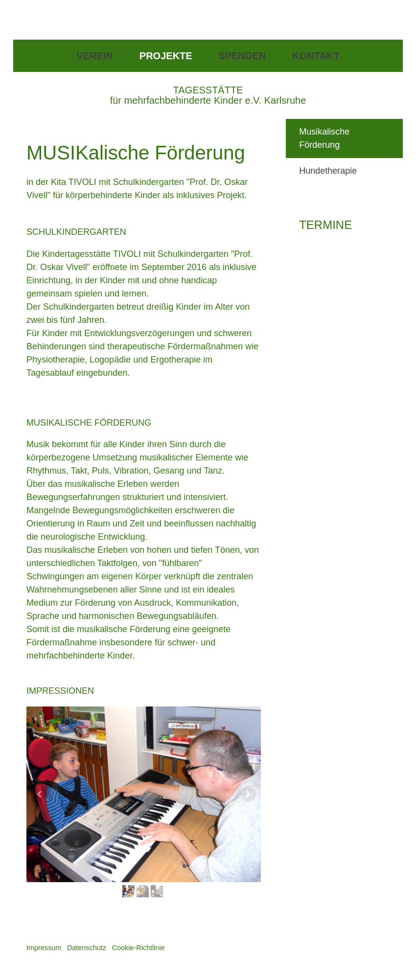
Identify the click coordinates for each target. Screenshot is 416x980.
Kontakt (316, 56)
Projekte (166, 56)
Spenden (243, 56)
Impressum (44, 948)
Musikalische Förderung (324, 138)
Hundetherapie (328, 171)
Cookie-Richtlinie (139, 948)
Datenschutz (87, 948)
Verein (94, 56)
